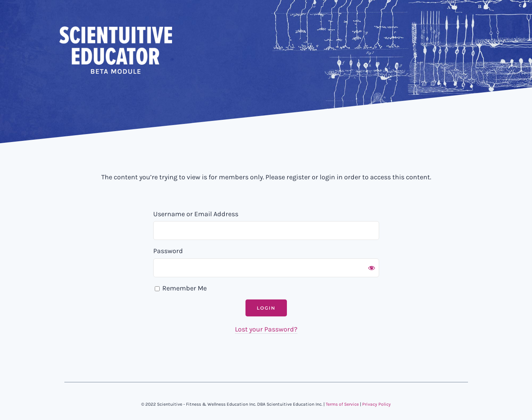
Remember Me (181, 288)
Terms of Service (342, 404)
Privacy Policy (377, 404)
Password (168, 251)
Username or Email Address (196, 214)
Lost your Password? (266, 329)
